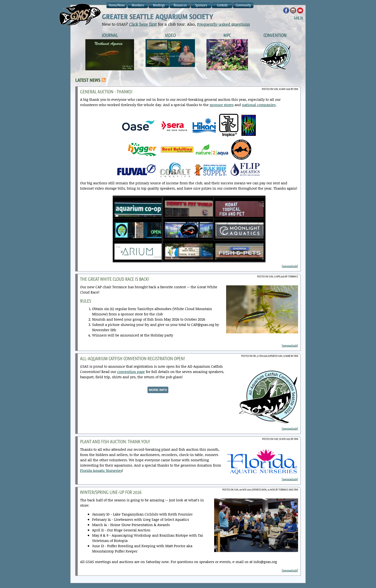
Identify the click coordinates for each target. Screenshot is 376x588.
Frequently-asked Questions (223, 24)
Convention (275, 35)
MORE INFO (158, 390)
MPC (227, 35)
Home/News (117, 5)
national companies (259, 105)
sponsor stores (222, 105)
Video (170, 35)
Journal (110, 35)
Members (138, 5)
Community (243, 5)
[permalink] (290, 266)
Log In (299, 17)
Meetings (159, 5)
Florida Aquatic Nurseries (101, 470)
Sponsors (201, 5)
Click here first (143, 24)
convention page (131, 372)
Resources (180, 5)
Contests (222, 5)
